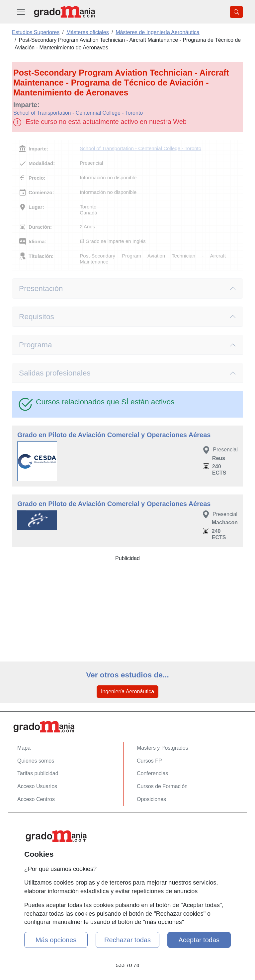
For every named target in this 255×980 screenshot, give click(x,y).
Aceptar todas (199, 940)
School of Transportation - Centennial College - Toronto (78, 113)
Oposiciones (151, 799)
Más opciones (56, 940)
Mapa (24, 748)
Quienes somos (36, 761)
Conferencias (152, 773)
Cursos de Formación (162, 786)
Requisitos (37, 317)
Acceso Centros (36, 799)
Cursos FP (149, 761)
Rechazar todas (127, 940)
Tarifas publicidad (38, 773)
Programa (36, 345)
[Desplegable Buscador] (236, 12)
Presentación (41, 288)
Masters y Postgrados (163, 748)
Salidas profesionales (55, 373)
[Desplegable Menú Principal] (21, 12)
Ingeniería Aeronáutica (127, 692)
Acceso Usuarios (37, 786)
